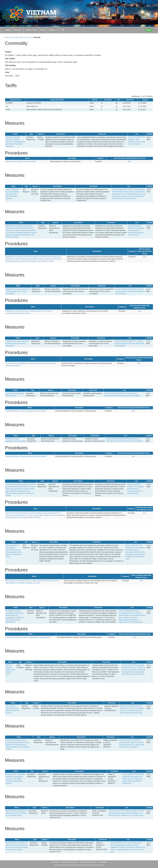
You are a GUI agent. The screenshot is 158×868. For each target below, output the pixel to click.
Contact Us (53, 30)
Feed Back (103, 862)
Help (63, 30)
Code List (28, 38)
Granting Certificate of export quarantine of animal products (26, 411)
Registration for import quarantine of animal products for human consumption (17, 344)
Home (8, 30)
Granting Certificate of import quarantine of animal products (26, 456)
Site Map (54, 862)
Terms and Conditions (88, 862)
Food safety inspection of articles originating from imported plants (28, 637)
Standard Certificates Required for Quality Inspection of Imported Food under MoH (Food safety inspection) (15, 142)
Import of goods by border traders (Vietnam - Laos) (10, 670)
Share (149, 30)
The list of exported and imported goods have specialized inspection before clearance (12, 194)
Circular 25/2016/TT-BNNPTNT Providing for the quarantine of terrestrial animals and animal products (136, 230)
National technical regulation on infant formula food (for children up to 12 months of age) (16, 813)
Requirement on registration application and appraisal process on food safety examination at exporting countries (15, 779)
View (130, 162)
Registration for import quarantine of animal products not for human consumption (18, 291)
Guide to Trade (31, 30)
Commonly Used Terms (69, 862)
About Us (18, 30)
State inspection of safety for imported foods (21, 162)
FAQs (43, 30)
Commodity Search (17, 38)
